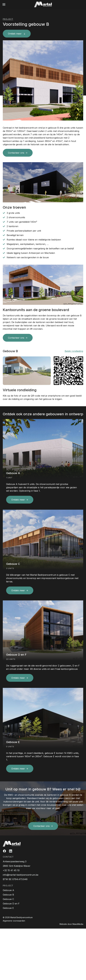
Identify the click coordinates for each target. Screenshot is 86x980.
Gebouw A (8, 890)
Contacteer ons (16, 153)
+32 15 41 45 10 (11, 870)
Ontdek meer (15, 34)
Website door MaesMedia (71, 924)
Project (8, 19)
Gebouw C (8, 899)
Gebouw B (8, 895)
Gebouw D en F (11, 904)
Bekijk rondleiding (74, 351)
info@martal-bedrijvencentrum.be (21, 875)
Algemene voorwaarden (14, 921)
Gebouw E (8, 908)
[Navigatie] (4, 4)
